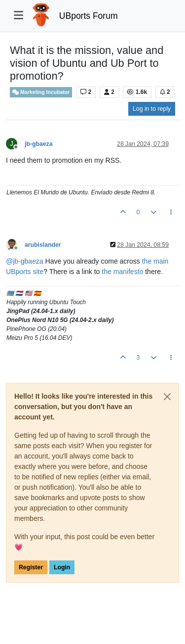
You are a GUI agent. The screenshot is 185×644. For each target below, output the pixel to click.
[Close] (167, 397)
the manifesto (122, 272)
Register (31, 567)
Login (62, 567)
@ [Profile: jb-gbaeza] (25, 261)
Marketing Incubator (41, 92)
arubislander (43, 245)
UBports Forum (89, 16)
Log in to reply (152, 109)
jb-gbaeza (39, 144)
